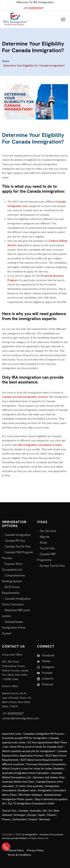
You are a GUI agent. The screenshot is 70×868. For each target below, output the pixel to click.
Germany (45, 819)
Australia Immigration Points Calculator (26, 773)
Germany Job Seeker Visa (49, 777)
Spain (42, 815)
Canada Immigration (18, 535)
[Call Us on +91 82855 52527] (6, 847)
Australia (35, 811)
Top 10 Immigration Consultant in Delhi (31, 803)
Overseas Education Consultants (46, 764)
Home (6, 61)
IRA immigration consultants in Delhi (40, 445)
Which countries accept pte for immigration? (29, 751)
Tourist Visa (47, 548)
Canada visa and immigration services (25, 397)
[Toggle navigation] (63, 19)
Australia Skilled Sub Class (18, 782)
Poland (51, 815)
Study (43, 543)
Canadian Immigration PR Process (44, 734)
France (6, 819)
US (50, 811)
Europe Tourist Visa (52, 566)
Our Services (48, 531)
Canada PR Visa (15, 541)
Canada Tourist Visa (18, 546)
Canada (23, 811)
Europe (32, 815)
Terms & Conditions (19, 855)
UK (45, 811)
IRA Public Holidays (30, 795)
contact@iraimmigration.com (20, 718)
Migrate (45, 537)
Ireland (33, 819)
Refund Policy (16, 850)
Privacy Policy (35, 850)
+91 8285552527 (34, 8)
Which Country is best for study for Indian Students (33, 769)
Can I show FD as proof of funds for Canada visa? (33, 747)
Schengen (20, 815)
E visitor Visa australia (30, 786)
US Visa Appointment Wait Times (47, 742)
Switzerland (20, 819)
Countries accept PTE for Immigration (25, 738)
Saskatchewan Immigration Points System (14, 628)
